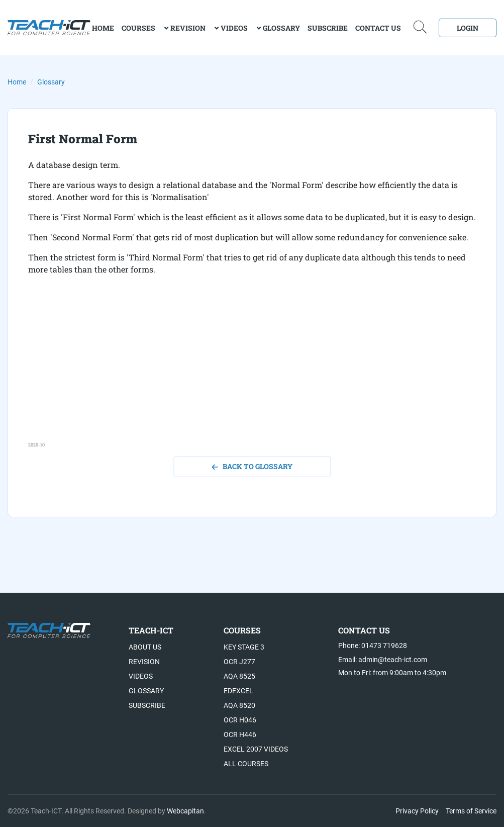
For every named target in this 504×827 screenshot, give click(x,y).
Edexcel (238, 691)
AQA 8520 (239, 705)
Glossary (281, 28)
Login (468, 28)
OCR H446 (240, 734)
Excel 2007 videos (256, 749)
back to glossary (252, 466)
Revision (188, 28)
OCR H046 (240, 720)
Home (17, 82)
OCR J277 (239, 662)
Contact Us (378, 28)
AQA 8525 (239, 676)
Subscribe (328, 28)
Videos (234, 28)
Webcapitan (185, 811)
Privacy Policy (417, 811)
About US (145, 647)
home (103, 28)
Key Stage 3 (244, 647)
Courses (138, 28)
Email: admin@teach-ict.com (383, 660)
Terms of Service (471, 811)
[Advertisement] (252, 371)
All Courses (246, 764)
